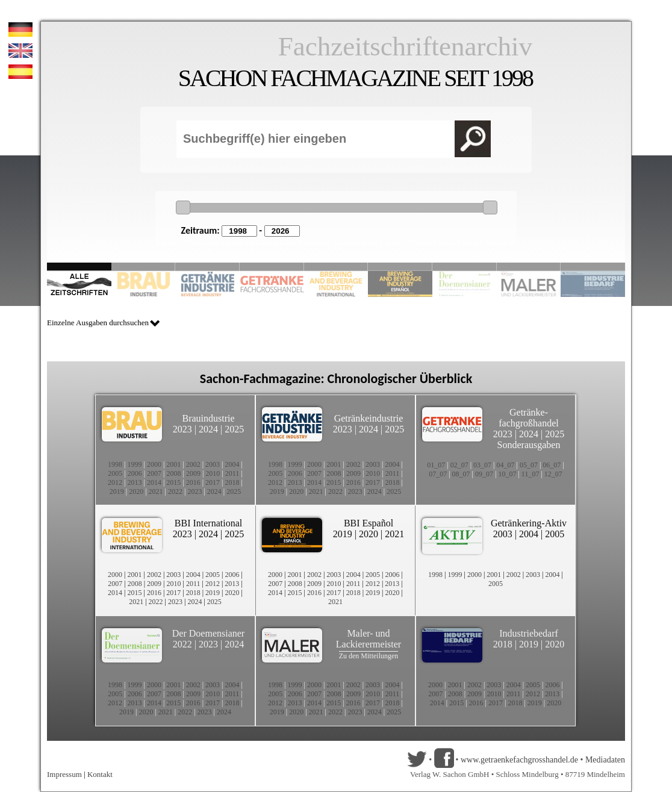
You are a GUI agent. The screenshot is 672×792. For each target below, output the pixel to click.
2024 (208, 429)
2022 (175, 491)
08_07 (461, 474)
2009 (193, 473)
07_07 (438, 474)
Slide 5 (336, 267)
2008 (174, 473)
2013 (134, 482)
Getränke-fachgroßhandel (529, 418)
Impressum (64, 774)
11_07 (530, 474)
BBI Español (369, 523)
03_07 (482, 465)
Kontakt (100, 774)
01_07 (436, 465)
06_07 (552, 465)
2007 (154, 473)
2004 (232, 464)
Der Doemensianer (208, 633)
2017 (213, 482)
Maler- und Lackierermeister (369, 639)
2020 (136, 491)
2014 (154, 482)
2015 (173, 482)
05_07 (529, 465)
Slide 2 (144, 267)
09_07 (484, 474)
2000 (154, 464)
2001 (173, 464)
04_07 (506, 465)
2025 (234, 429)
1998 (115, 464)
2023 (182, 429)
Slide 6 (400, 267)
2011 (232, 473)
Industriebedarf (529, 633)
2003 (213, 464)
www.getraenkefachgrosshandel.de (519, 760)
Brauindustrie (208, 418)
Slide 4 (272, 267)
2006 (135, 473)
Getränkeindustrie (369, 418)
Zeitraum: (201, 230)
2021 (156, 491)
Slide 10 (593, 267)
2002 (193, 464)
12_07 (553, 474)
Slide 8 (465, 267)
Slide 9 (529, 267)
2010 (213, 473)
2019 (117, 491)
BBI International (208, 523)
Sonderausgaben (529, 445)
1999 (134, 464)
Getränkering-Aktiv (529, 523)
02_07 (459, 465)
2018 (232, 482)
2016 (193, 482)
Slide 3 (207, 267)
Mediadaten (605, 760)
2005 (115, 473)
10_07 (507, 474)
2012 (115, 482)
